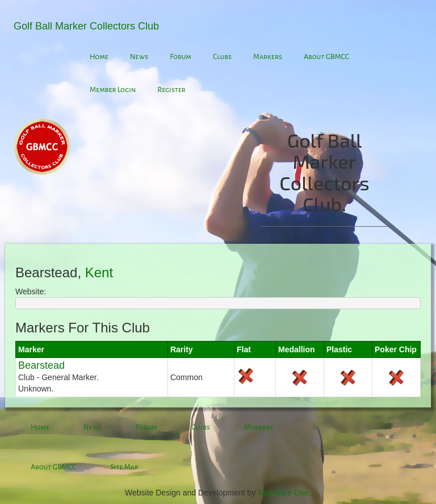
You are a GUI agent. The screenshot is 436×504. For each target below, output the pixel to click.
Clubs (222, 57)
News (139, 57)
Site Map (124, 467)
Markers (268, 57)
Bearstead (41, 365)
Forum (181, 57)
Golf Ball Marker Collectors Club (86, 26)
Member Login (113, 90)
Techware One (283, 493)
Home (99, 57)
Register (171, 90)
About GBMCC (326, 57)
